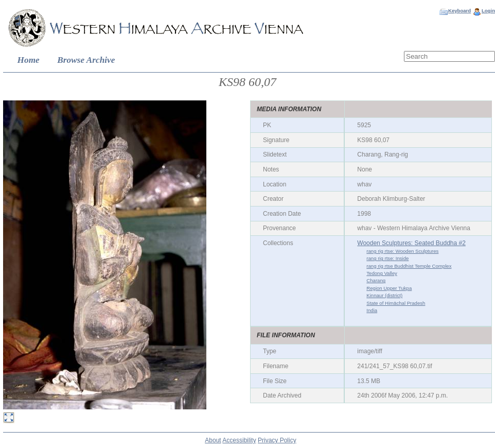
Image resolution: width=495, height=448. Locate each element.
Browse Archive (86, 60)
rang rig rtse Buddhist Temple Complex (409, 266)
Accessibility (239, 440)
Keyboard (459, 11)
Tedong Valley (382, 273)
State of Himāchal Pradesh (396, 303)
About (213, 440)
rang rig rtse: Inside (387, 258)
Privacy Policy (277, 440)
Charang (376, 280)
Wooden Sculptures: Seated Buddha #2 (411, 243)
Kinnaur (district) (384, 295)
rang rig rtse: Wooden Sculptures (402, 251)
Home (29, 60)
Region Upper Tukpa (389, 288)
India (372, 310)
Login (488, 11)
